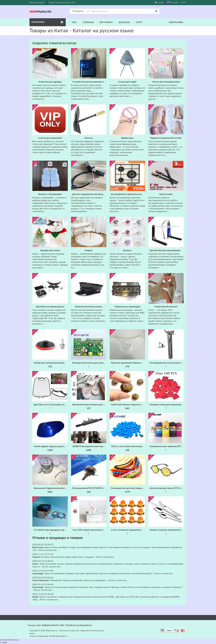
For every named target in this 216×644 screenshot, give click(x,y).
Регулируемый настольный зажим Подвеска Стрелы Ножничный (167, 363)
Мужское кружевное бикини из (127, 363)
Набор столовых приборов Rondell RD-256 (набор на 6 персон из (167, 530)
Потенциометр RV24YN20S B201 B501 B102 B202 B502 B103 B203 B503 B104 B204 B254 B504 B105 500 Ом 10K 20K (89, 488)
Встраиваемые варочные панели (128, 194)
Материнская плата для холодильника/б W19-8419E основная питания (89, 363)
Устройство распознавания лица (89, 82)
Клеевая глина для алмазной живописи (167, 404)
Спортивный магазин (166, 306)
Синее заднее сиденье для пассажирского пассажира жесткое (51, 446)
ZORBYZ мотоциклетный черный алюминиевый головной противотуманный (89, 446)
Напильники (166, 194)
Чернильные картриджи (127, 306)
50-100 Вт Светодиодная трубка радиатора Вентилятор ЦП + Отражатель (51, 530)
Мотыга (89, 138)
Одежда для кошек (50, 250)
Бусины (127, 250)
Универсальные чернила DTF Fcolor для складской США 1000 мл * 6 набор (167, 446)
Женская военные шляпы (89, 306)
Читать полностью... (48, 550)
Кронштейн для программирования (167, 250)
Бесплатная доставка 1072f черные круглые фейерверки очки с (167, 488)
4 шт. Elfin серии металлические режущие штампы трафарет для (89, 530)
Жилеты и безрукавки (50, 194)
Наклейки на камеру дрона (50, 306)
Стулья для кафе (127, 82)
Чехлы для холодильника (166, 82)
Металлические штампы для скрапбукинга (89, 404)
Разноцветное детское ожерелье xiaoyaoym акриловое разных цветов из (128, 488)
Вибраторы (127, 138)
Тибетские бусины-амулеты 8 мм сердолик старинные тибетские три (128, 404)
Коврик (89, 250)
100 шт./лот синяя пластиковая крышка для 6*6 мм (128, 446)
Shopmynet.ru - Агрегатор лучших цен (62, 631)
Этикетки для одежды (50, 82)
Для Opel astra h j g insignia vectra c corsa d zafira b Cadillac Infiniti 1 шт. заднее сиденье (51, 404)
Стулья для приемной (50, 138)
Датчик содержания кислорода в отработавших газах (89, 194)
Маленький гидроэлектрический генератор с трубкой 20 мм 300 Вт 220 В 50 (51, 488)
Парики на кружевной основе (166, 138)
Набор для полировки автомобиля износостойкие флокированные (51, 363)
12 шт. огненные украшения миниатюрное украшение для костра (128, 530)
